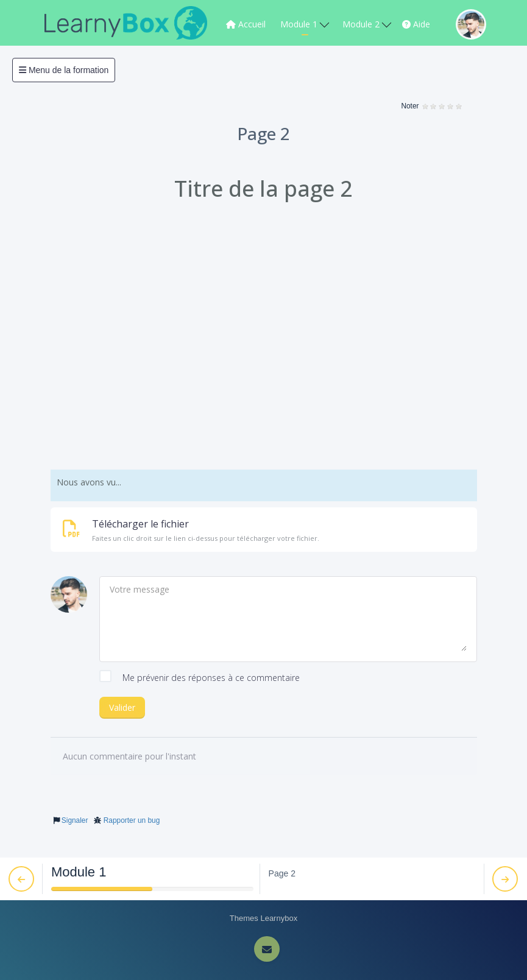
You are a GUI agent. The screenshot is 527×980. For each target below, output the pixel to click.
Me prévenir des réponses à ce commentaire (200, 678)
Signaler (75, 820)
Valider (122, 707)
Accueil (246, 24)
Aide (416, 24)
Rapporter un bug (132, 820)
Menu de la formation (64, 70)
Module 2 (367, 24)
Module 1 (305, 24)
